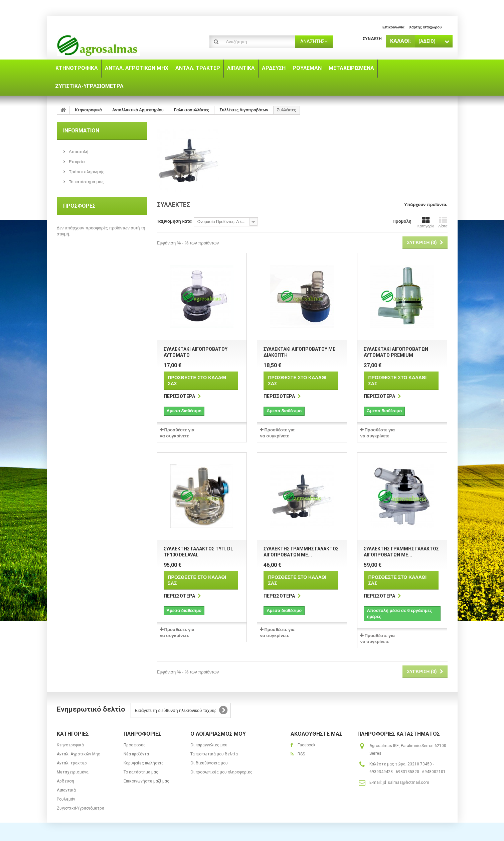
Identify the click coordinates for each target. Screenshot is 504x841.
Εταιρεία (76, 162)
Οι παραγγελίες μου (209, 745)
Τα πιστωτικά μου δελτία (214, 754)
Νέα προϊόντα (136, 754)
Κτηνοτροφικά (70, 745)
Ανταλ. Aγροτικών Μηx (78, 754)
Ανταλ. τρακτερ (72, 763)
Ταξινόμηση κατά (174, 221)
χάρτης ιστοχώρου (426, 27)
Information (81, 131)
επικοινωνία (393, 27)
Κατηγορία (426, 222)
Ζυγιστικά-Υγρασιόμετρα (80, 808)
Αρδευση (65, 781)
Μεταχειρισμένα (73, 772)
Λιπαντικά (66, 790)
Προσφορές (79, 206)
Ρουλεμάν (66, 799)
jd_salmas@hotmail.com (406, 782)
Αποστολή (78, 152)
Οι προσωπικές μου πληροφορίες (221, 772)
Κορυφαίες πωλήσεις (144, 763)
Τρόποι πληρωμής (86, 172)
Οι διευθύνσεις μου (209, 763)
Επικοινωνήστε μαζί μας (146, 781)
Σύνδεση (372, 39)
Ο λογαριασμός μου (218, 734)
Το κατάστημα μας (86, 182)
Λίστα (443, 222)
